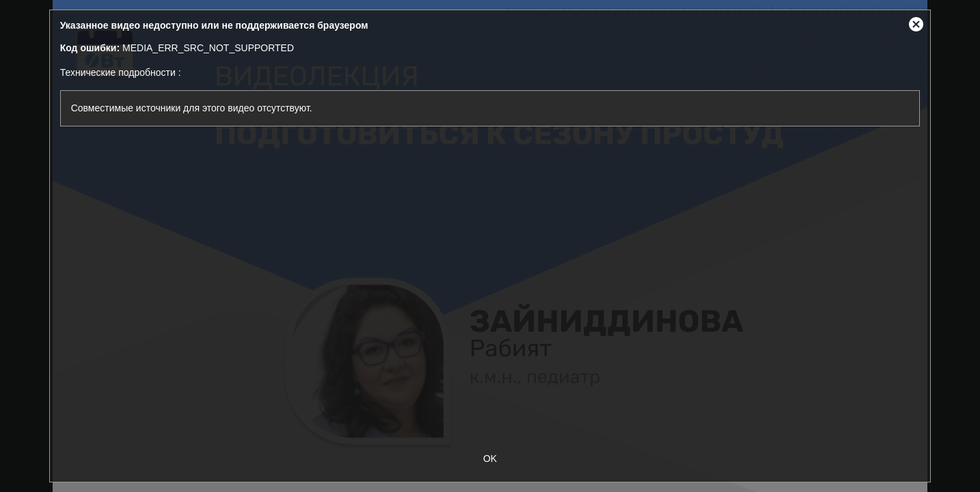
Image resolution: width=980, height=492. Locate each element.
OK (490, 459)
